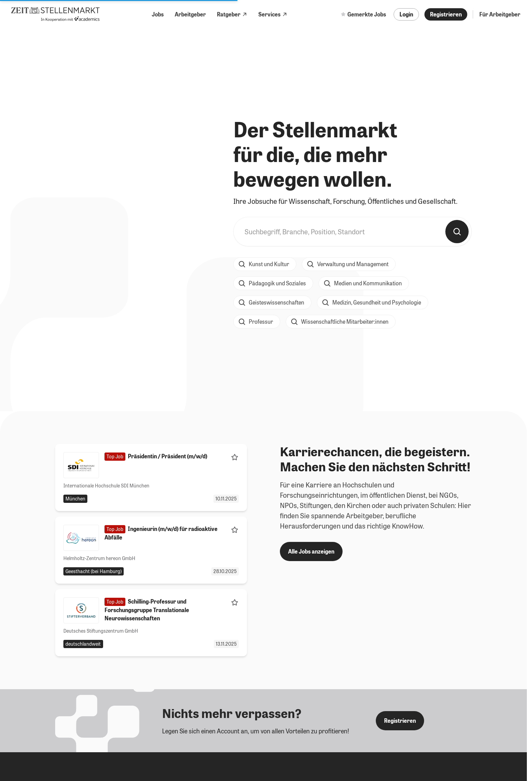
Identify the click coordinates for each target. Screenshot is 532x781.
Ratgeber (232, 14)
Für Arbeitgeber (500, 14)
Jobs (158, 14)
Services (273, 14)
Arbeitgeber (190, 14)
